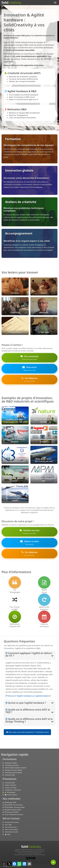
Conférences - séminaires (13, 790)
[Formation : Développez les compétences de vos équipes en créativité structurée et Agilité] (29, 149)
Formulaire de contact (12, 822)
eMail (8, 834)
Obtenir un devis (29, 543)
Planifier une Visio (29, 532)
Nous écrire (29, 369)
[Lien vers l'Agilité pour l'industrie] (44, 600)
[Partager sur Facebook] (14, 864)
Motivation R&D (10, 775)
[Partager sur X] (9, 864)
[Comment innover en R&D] (15, 600)
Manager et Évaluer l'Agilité (13, 770)
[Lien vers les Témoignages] (15, 582)
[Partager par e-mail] (29, 864)
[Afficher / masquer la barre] (4, 864)
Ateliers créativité (10, 785)
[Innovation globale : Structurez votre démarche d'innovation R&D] (29, 180)
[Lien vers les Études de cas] (44, 582)
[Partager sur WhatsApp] (19, 864)
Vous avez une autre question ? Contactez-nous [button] (27, 732)
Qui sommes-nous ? (11, 827)
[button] (29, 654)
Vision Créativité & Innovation (14, 814)
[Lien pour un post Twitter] (27, 858)
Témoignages (10, 792)
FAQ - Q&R (8, 825)
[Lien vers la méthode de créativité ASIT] (15, 617)
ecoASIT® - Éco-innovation (14, 805)
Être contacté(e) (29, 358)
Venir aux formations (11, 829)
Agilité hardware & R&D (13, 810)
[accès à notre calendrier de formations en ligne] (44, 617)
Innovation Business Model (13, 773)
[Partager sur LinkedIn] (24, 864)
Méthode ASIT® (10, 802)
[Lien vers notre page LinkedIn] (29, 858)
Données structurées (39, 855)
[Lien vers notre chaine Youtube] (32, 858)
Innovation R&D (10, 783)
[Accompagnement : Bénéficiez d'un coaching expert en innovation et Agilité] (29, 243)
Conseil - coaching (11, 788)
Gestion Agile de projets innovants (16, 768)
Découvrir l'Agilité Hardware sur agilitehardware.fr (28, 696)
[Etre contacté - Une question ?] (53, 862)
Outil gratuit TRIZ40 (12, 812)
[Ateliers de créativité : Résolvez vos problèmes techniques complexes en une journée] (29, 212)
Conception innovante (12, 765)
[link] (29, 459)
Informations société (11, 832)
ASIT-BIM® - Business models (15, 807)
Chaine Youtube (11, 795)
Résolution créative (11, 763)
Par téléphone (29, 380)
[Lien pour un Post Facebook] (34, 858)
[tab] (29, 655)
